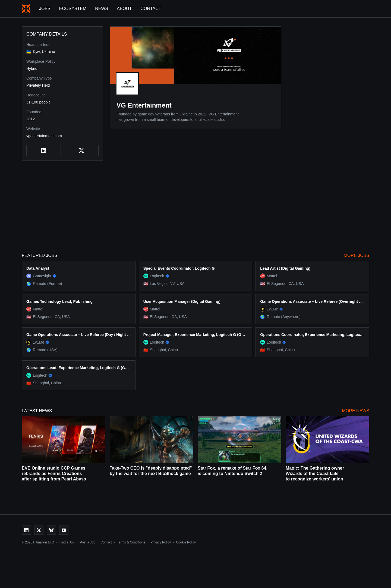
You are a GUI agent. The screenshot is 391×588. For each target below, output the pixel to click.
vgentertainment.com (44, 136)
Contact (151, 9)
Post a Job (88, 542)
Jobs (45, 9)
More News (356, 411)
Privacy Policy (161, 542)
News (102, 9)
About (124, 9)
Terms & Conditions (131, 542)
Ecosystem (73, 9)
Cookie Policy (186, 542)
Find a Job (67, 542)
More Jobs (357, 255)
